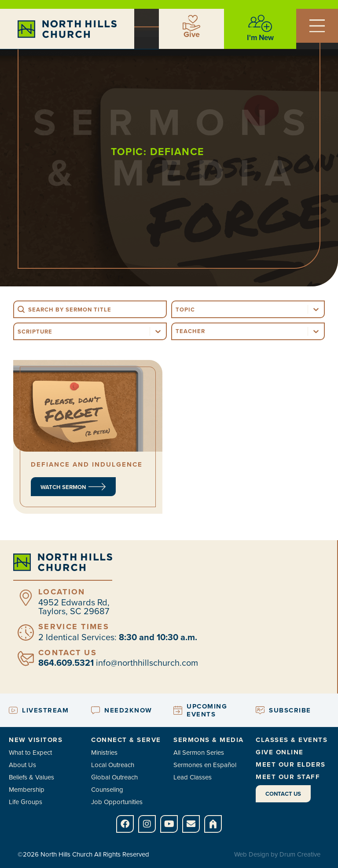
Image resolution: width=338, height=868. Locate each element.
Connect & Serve (126, 740)
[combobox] (240, 309)
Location (62, 592)
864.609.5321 (66, 663)
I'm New (260, 38)
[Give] (191, 23)
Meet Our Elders (291, 764)
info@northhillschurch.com (147, 663)
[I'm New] (260, 23)
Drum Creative (300, 854)
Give (192, 34)
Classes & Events (292, 740)
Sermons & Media (209, 740)
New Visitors (36, 740)
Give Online (280, 752)
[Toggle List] (316, 309)
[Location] (26, 598)
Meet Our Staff (288, 777)
